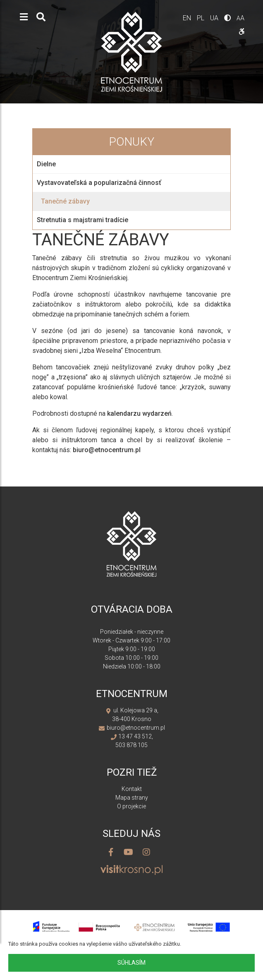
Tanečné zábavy (65, 201)
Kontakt (132, 789)
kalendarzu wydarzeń (139, 413)
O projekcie (131, 806)
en (188, 18)
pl (201, 18)
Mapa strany (132, 798)
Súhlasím (131, 963)
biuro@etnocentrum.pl (107, 450)
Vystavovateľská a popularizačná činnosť (99, 183)
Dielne (46, 164)
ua (215, 18)
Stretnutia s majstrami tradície (82, 220)
